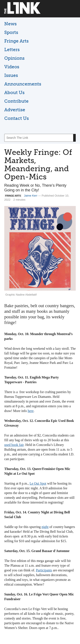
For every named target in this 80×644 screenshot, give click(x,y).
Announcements (23, 84)
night (45, 527)
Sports (11, 32)
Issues (11, 75)
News (10, 24)
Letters (12, 50)
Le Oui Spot (38, 483)
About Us (14, 92)
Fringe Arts (16, 41)
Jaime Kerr (31, 196)
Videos (12, 67)
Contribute (16, 101)
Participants (44, 570)
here (31, 411)
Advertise (15, 110)
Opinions (14, 58)
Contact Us (17, 118)
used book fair (14, 445)
